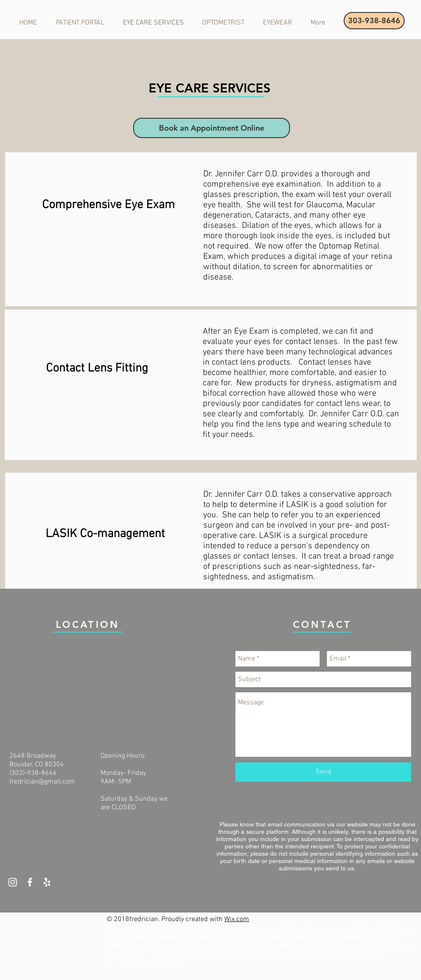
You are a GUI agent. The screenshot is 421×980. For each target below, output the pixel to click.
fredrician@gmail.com (42, 782)
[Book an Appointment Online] (212, 128)
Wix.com (237, 919)
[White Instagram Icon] (13, 882)
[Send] (323, 772)
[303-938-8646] (374, 21)
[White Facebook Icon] (30, 882)
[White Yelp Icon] (47, 882)
